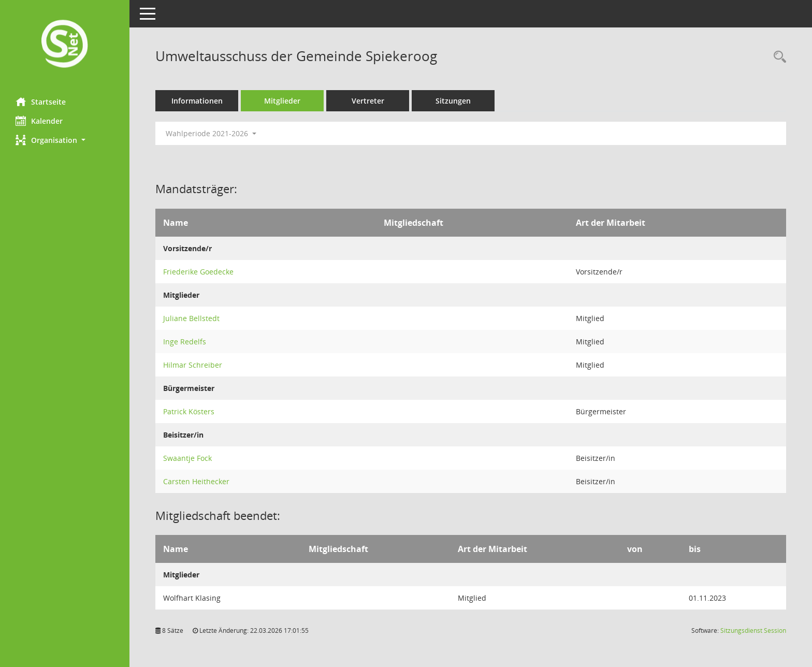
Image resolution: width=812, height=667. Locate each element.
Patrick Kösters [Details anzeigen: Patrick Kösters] (189, 411)
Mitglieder (282, 101)
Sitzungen (453, 101)
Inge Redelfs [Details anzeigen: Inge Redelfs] (185, 342)
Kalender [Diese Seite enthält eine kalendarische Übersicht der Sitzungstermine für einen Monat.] (39, 121)
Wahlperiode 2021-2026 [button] (211, 133)
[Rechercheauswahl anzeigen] (777, 57)
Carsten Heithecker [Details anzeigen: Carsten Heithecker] (196, 481)
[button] (65, 140)
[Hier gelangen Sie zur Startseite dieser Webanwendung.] (65, 45)
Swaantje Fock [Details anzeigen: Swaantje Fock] (187, 458)
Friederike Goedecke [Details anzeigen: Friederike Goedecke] (198, 272)
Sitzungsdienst (753, 630)
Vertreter (368, 101)
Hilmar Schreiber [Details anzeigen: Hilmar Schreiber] (193, 365)
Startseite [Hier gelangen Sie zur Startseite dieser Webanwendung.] (41, 102)
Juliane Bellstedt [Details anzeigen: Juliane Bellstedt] (191, 318)
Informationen (197, 101)
